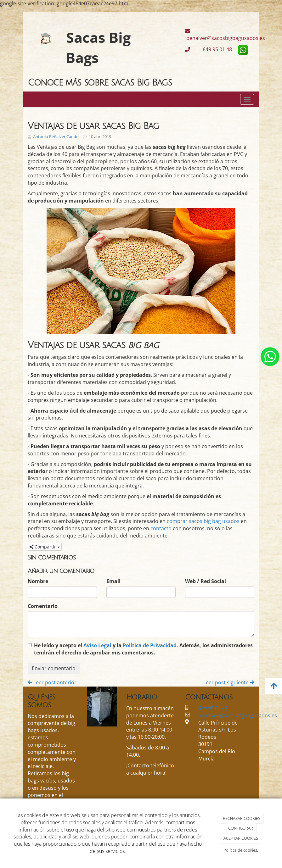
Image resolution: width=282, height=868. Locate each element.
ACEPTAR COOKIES (241, 838)
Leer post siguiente (229, 682)
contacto (161, 528)
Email (113, 581)
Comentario (43, 606)
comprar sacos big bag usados (203, 521)
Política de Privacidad (150, 645)
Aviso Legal (97, 645)
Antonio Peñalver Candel (56, 136)
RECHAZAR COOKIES (242, 818)
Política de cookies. (241, 850)
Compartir (45, 547)
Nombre (38, 581)
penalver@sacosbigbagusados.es (225, 35)
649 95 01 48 (212, 49)
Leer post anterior (52, 682)
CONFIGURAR (241, 828)
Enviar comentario (54, 668)
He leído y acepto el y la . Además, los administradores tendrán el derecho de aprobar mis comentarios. (143, 649)
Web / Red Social (206, 581)
